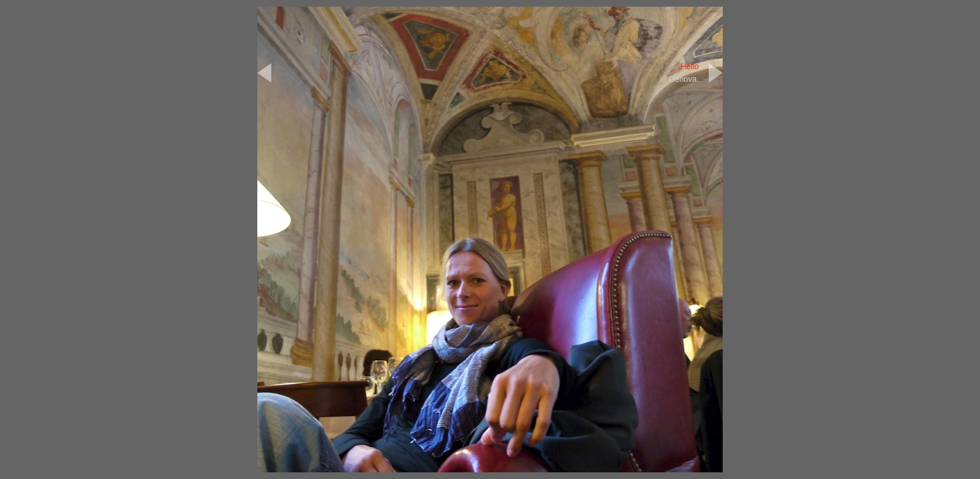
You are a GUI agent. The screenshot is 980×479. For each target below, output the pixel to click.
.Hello (688, 67)
